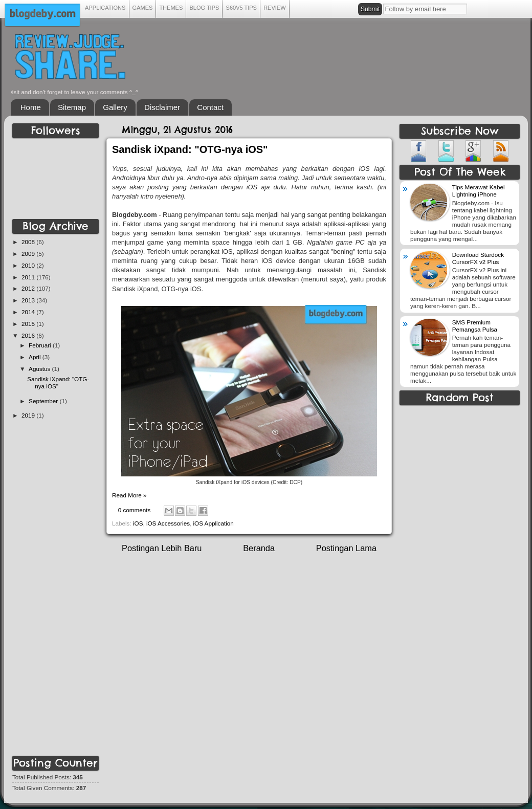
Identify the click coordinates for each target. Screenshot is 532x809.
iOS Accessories (168, 523)
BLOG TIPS (204, 8)
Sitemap (72, 107)
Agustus (40, 369)
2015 (29, 324)
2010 (29, 265)
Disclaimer (162, 107)
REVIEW (275, 8)
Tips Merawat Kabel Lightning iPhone (479, 191)
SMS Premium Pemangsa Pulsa (475, 326)
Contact (210, 107)
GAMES (143, 8)
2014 (29, 312)
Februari (41, 345)
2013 (29, 300)
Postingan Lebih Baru (162, 548)
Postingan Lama (346, 548)
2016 (29, 335)
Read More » (129, 495)
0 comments (135, 510)
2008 (29, 242)
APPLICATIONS (106, 8)
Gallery (115, 107)
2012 (29, 288)
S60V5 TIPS (241, 8)
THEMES (171, 8)
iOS (138, 523)
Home (31, 107)
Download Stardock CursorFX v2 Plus (478, 258)
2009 (29, 254)
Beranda (259, 548)
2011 (29, 277)
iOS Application (214, 523)
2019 (29, 415)
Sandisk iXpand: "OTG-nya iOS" (190, 149)
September (44, 401)
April (36, 357)
